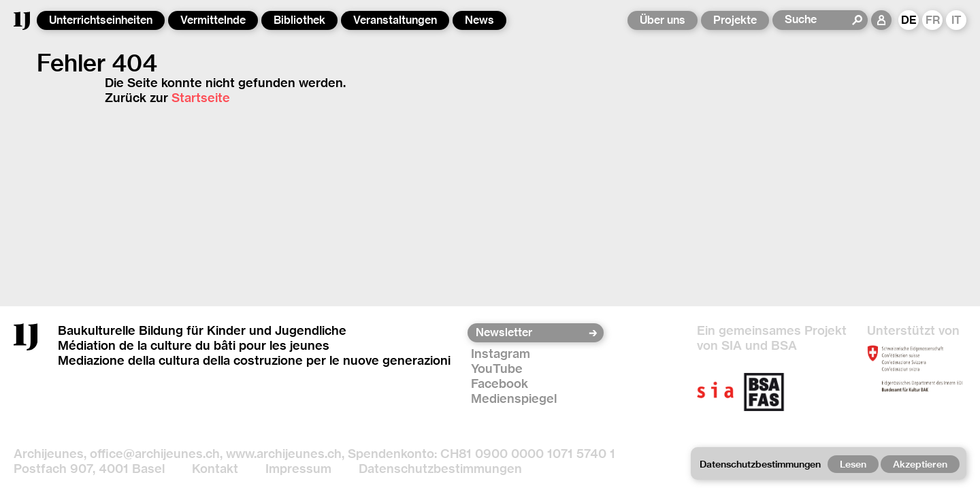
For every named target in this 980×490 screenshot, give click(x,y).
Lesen (853, 464)
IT (957, 20)
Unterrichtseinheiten (101, 20)
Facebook (500, 383)
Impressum (298, 469)
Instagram (501, 354)
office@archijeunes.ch (155, 454)
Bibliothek (299, 20)
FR (933, 20)
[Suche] (818, 20)
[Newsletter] (531, 333)
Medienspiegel (514, 398)
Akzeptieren (920, 464)
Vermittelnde (213, 20)
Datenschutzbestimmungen (440, 469)
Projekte (735, 20)
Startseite (201, 98)
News (479, 20)
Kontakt (215, 469)
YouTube (497, 369)
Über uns (663, 20)
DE (909, 20)
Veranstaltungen (395, 20)
